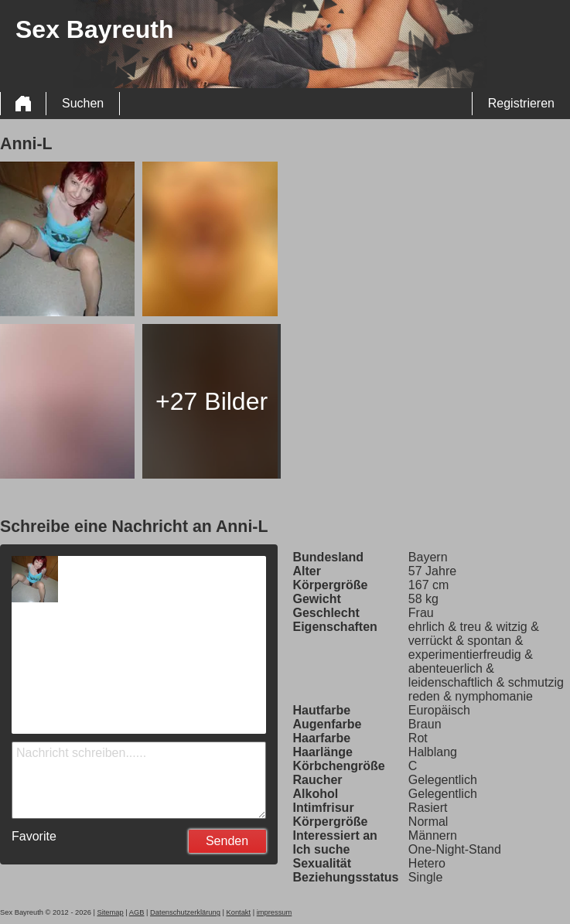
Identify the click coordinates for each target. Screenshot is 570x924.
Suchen (83, 103)
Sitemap (110, 912)
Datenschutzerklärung (185, 912)
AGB (137, 912)
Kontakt (238, 912)
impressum (275, 912)
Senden (227, 841)
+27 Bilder (212, 401)
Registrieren (521, 103)
